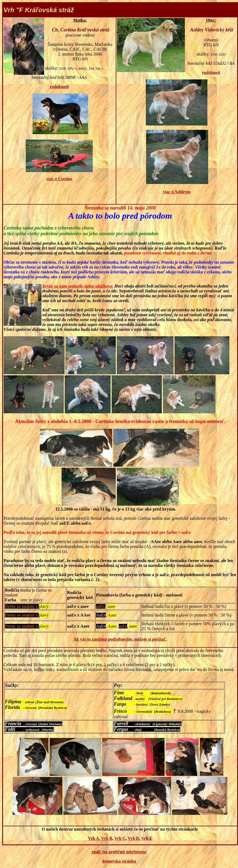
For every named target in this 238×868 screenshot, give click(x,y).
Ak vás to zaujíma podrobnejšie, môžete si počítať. (120, 639)
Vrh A (93, 838)
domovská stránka (119, 861)
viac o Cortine (59, 179)
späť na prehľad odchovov (119, 852)
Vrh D (133, 838)
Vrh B (107, 838)
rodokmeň (59, 87)
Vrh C (120, 838)
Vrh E (147, 838)
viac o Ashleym (177, 192)
